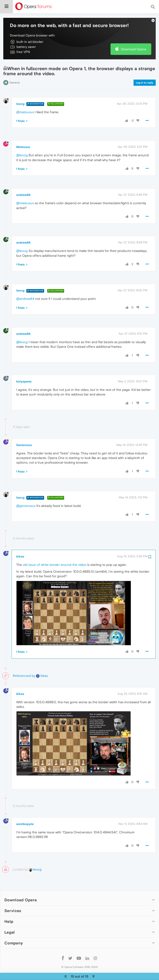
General (14, 70)
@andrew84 (25, 287)
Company (14, 931)
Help (9, 909)
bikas (20, 544)
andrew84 (23, 183)
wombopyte (25, 812)
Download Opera (134, 37)
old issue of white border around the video (55, 552)
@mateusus (25, 100)
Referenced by (24, 664)
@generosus (26, 494)
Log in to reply (145, 71)
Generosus (24, 433)
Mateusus (23, 135)
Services (13, 899)
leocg (20, 92)
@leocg (22, 143)
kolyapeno (24, 369)
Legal (10, 920)
